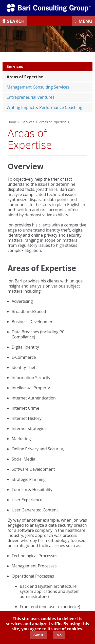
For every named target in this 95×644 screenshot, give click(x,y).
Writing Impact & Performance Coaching (44, 107)
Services (15, 66)
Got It (38, 635)
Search (16, 21)
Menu (86, 21)
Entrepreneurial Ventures (31, 97)
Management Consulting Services (38, 87)
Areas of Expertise (25, 77)
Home (12, 122)
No (59, 635)
